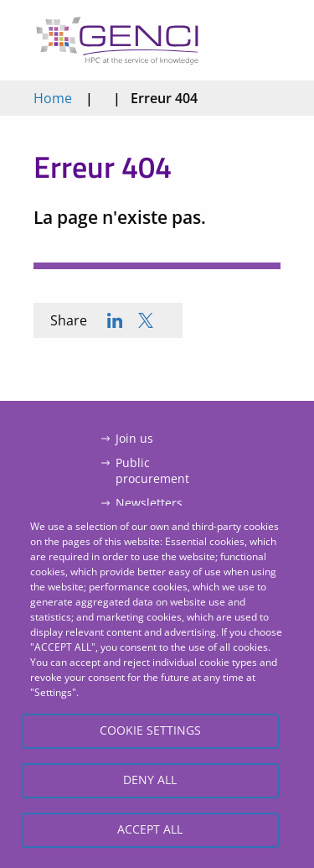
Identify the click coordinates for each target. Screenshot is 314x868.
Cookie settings (150, 730)
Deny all (150, 780)
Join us (134, 438)
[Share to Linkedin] (115, 320)
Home (53, 98)
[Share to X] (146, 320)
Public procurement (152, 470)
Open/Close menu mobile (263, 40)
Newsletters (149, 503)
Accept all (150, 829)
